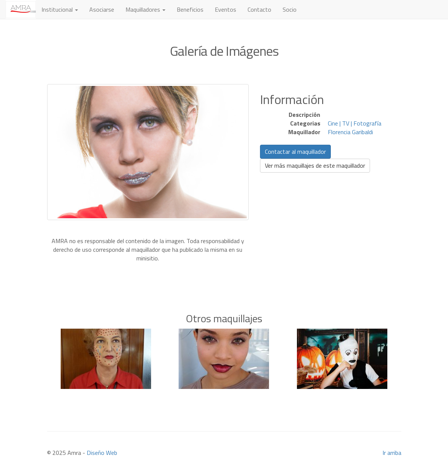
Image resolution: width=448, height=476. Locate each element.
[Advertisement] (224, 274)
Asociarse (102, 9)
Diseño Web (102, 453)
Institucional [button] (60, 9)
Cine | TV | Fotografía (355, 123)
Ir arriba (392, 453)
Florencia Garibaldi (350, 132)
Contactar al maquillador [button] (295, 152)
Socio (290, 9)
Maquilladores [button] (145, 9)
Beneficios (190, 9)
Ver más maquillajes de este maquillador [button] (315, 165)
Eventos (226, 9)
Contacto (259, 9)
